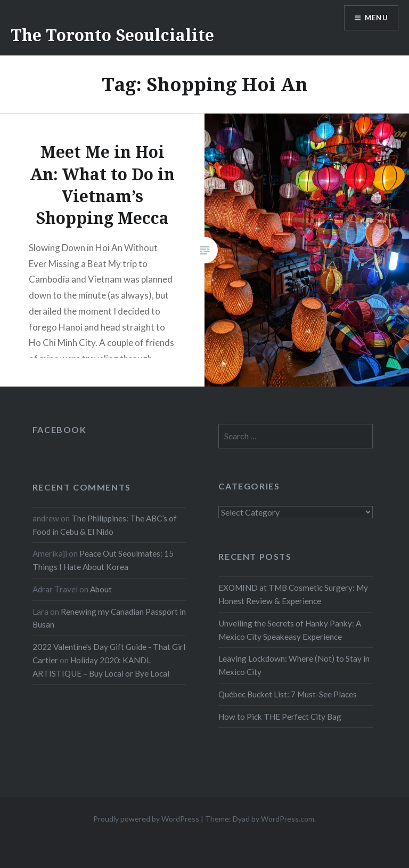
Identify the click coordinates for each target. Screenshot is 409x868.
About (101, 589)
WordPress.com (288, 819)
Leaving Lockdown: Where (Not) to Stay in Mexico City (294, 665)
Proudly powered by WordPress (146, 819)
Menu (374, 19)
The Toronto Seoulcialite (112, 35)
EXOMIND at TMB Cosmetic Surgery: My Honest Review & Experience (293, 594)
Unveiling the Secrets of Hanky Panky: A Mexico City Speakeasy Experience (290, 630)
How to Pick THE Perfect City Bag (280, 717)
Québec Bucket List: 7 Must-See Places (288, 694)
